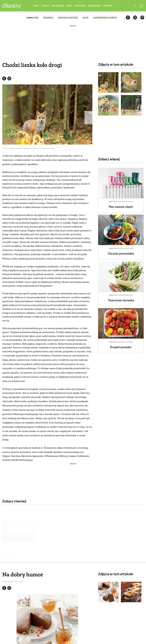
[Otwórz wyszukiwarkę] (134, 6)
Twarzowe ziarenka (121, 298)
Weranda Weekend (68, 18)
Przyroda (80, 6)
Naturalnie (58, 6)
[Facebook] (128, 18)
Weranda (48, 18)
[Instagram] (135, 18)
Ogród (45, 6)
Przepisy (108, 6)
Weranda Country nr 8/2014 (121, 200)
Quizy (69, 6)
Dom (36, 6)
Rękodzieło (95, 6)
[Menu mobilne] (141, 6)
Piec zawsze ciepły (121, 205)
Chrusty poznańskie (121, 252)
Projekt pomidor (121, 345)
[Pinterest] (142, 18)
